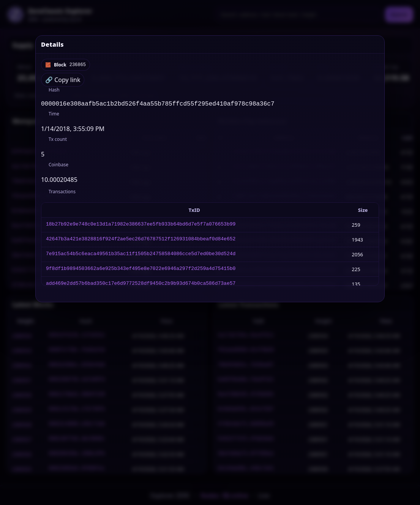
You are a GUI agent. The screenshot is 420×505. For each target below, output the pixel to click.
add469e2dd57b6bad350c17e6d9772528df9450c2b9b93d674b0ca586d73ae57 (141, 286)
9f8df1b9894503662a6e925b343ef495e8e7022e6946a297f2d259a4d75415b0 (141, 271)
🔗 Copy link (63, 80)
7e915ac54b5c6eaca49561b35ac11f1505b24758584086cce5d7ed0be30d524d (141, 256)
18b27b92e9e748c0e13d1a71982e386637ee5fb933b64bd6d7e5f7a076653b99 (141, 226)
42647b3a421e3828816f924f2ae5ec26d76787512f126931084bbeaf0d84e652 (141, 241)
